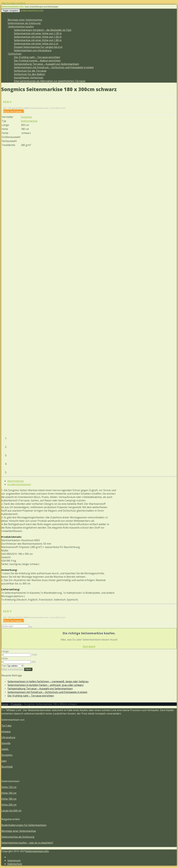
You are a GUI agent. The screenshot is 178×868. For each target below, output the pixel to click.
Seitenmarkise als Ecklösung (24, 23)
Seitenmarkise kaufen (21, 27)
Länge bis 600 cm (11, 811)
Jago (4, 761)
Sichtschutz (15, 54)
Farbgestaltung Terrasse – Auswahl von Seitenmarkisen (46, 64)
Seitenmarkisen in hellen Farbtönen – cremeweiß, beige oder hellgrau (48, 681)
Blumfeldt (7, 767)
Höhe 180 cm (9, 799)
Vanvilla (6, 743)
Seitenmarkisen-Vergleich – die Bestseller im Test (43, 30)
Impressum (14, 860)
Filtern (28, 669)
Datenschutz (15, 864)
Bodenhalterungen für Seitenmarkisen (24, 825)
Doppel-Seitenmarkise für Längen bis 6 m (38, 47)
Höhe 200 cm (9, 805)
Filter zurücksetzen (12, 669)
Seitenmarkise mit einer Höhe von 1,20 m (38, 33)
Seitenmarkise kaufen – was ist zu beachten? (27, 843)
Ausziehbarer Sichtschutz (29, 78)
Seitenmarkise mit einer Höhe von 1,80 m (38, 40)
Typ (4, 666)
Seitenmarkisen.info (32, 10)
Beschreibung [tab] (16, 481)
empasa (6, 731)
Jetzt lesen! (89, 646)
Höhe (5, 658)
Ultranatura (8, 737)
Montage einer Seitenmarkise (25, 20)
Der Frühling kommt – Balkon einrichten (37, 61)
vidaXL (5, 749)
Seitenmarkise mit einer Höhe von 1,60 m (38, 37)
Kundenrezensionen (19, 484)
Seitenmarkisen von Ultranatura (33, 50)
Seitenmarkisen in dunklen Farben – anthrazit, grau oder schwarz (46, 685)
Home (5, 704)
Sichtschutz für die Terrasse (30, 71)
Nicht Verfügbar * (14, 111)
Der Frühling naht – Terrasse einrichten (37, 57)
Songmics (26, 117)
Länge (5, 651)
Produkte (16, 704)
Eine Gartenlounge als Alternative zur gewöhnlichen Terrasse (50, 81)
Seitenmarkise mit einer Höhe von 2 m (36, 44)
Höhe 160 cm (9, 793)
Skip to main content (13, 3)
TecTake (6, 726)
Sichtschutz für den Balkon (29, 74)
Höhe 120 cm (9, 787)
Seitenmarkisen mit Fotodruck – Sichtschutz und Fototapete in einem (54, 67)
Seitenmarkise (29, 121)
